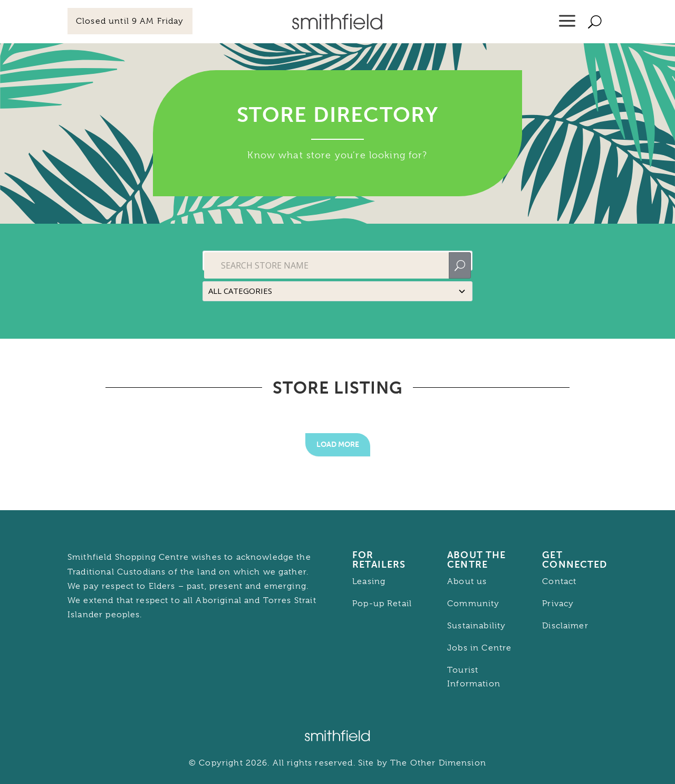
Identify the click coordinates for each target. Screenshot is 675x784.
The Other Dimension (438, 763)
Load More (338, 444)
